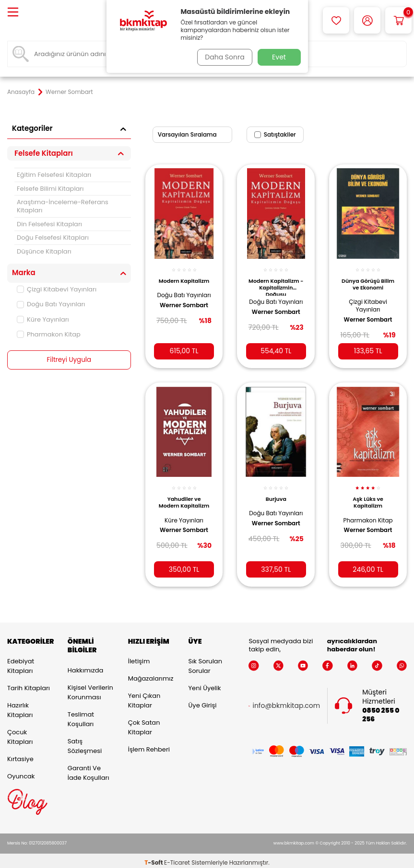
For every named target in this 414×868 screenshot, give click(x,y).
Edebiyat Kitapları (21, 662)
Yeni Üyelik (205, 684)
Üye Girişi (203, 701)
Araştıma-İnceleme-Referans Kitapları (63, 206)
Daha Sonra (223, 57)
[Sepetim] (398, 20)
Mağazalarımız (151, 675)
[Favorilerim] (336, 20)
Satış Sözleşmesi (85, 742)
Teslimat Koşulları (81, 715)
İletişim (139, 657)
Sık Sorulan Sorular (205, 662)
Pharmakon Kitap (49, 334)
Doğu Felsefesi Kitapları (53, 237)
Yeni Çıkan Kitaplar (144, 697)
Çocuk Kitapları (20, 733)
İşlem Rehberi (149, 746)
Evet (279, 57)
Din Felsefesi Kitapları (49, 224)
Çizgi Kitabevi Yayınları (57, 289)
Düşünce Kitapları (44, 251)
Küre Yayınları (43, 319)
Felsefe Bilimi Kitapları (50, 189)
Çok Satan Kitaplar (144, 723)
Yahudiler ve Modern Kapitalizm (184, 498)
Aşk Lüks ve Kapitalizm (368, 496)
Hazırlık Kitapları (20, 706)
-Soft (154, 859)
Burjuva (276, 492)
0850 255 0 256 (381, 711)
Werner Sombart (184, 314)
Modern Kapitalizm (184, 279)
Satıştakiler (275, 134)
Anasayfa (21, 92)
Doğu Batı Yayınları (51, 304)
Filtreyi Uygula (69, 360)
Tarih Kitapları (29, 684)
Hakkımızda (85, 666)
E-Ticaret (177, 859)
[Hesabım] (367, 20)
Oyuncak (21, 772)
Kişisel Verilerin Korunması (90, 689)
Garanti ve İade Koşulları (89, 769)
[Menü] (13, 13)
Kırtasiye (20, 755)
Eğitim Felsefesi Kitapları (54, 175)
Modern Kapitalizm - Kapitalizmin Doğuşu (276, 281)
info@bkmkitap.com (286, 702)
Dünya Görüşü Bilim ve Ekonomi (368, 279)
